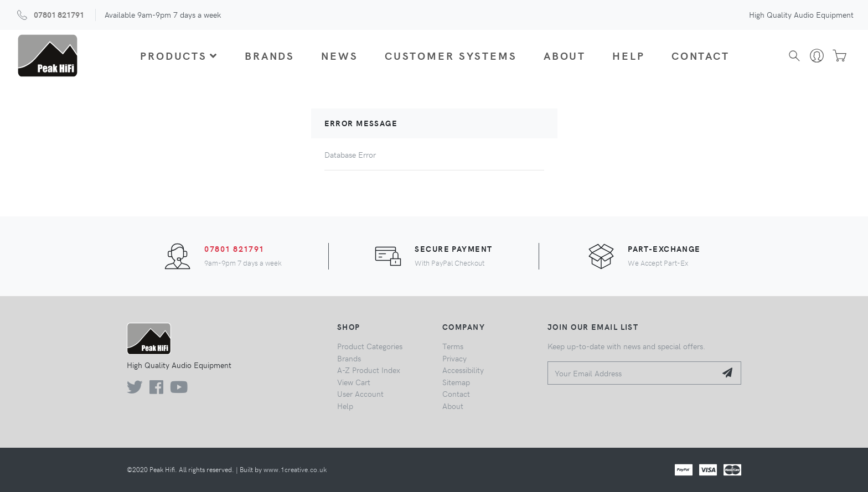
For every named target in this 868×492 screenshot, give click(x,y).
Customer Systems (451, 55)
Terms (453, 346)
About (565, 55)
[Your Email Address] (632, 373)
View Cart (354, 382)
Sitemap (456, 382)
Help (629, 55)
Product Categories (370, 346)
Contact (701, 55)
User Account (360, 393)
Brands (270, 55)
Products (179, 55)
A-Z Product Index (369, 370)
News (340, 55)
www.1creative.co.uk (295, 469)
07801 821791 (59, 14)
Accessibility (463, 370)
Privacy (454, 358)
